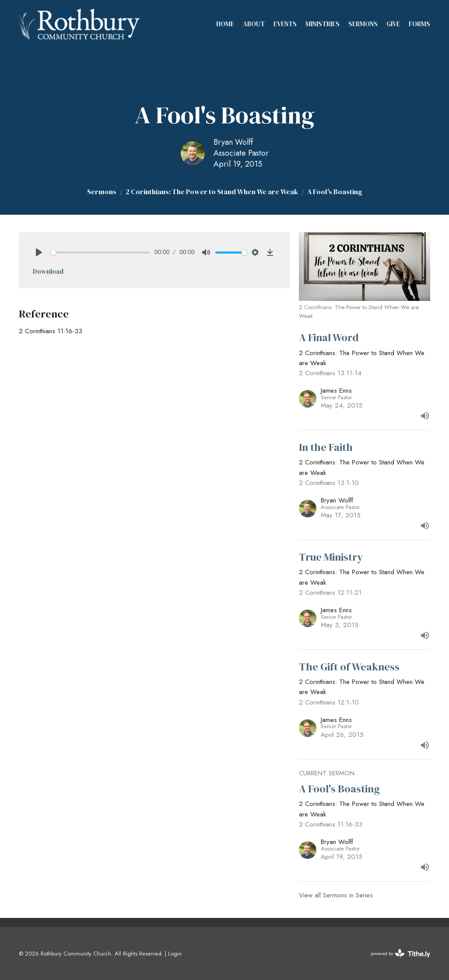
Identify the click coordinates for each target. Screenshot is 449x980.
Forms (419, 24)
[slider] (100, 253)
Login (175, 954)
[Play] (39, 252)
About (254, 24)
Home (225, 24)
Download (48, 271)
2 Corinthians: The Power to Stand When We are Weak (212, 192)
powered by (400, 954)
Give (393, 24)
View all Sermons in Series (336, 895)
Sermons (363, 24)
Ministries (323, 24)
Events (285, 24)
